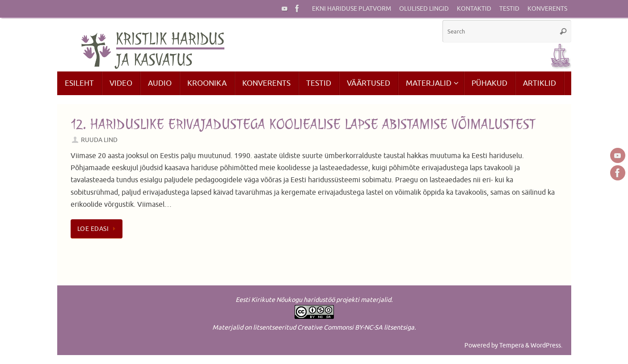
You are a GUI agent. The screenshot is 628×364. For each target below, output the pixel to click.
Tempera (512, 345)
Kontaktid (474, 9)
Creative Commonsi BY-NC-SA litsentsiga (356, 327)
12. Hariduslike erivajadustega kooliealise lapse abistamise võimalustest (303, 124)
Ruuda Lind (99, 140)
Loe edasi (98, 229)
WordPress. (546, 345)
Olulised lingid (424, 9)
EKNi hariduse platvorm (352, 9)
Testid (509, 9)
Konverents (547, 9)
